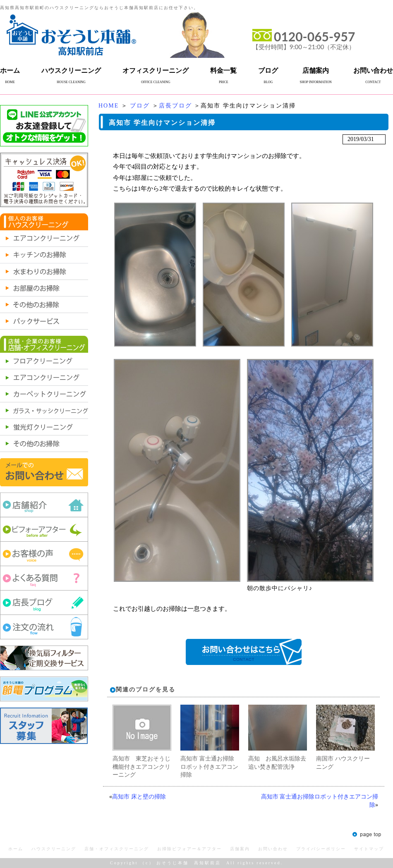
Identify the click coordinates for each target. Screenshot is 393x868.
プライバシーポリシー (321, 849)
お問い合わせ (373, 71)
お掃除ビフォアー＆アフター (189, 849)
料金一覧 (223, 71)
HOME (109, 106)
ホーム (10, 71)
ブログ (268, 71)
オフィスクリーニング (156, 71)
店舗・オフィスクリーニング (117, 849)
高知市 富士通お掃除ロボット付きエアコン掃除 (209, 767)
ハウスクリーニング (71, 71)
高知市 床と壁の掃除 (139, 797)
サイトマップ (369, 849)
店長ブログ (175, 106)
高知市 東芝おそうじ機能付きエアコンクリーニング (141, 767)
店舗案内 (316, 71)
